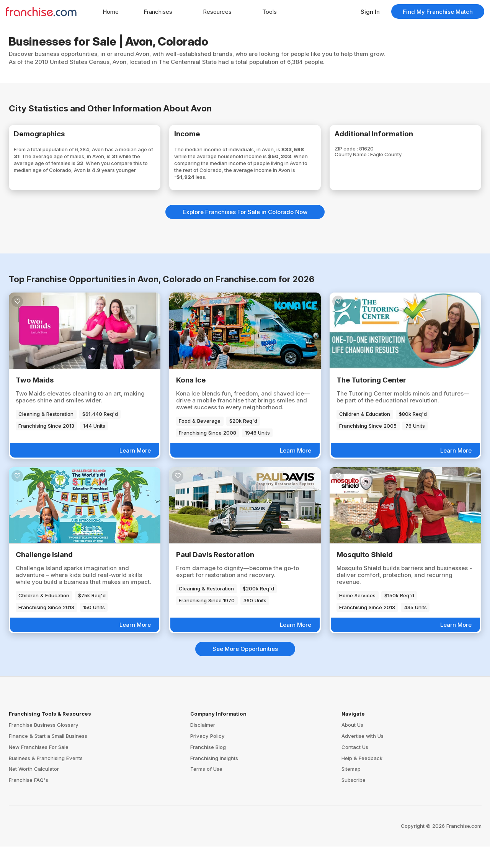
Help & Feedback (362, 780)
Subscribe (354, 801)
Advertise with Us (363, 757)
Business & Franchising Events (46, 780)
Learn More (135, 472)
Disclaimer (203, 746)
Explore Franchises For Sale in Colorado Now (245, 233)
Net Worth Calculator (34, 791)
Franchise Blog (208, 768)
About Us (352, 746)
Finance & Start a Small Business (48, 757)
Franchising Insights (214, 780)
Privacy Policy (207, 757)
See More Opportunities (245, 670)
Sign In (370, 12)
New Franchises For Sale (39, 768)
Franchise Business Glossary (44, 746)
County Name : (365, 159)
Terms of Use (206, 791)
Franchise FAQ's (29, 801)
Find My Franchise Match (438, 12)
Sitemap (351, 791)
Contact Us (355, 768)
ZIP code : (358, 153)
